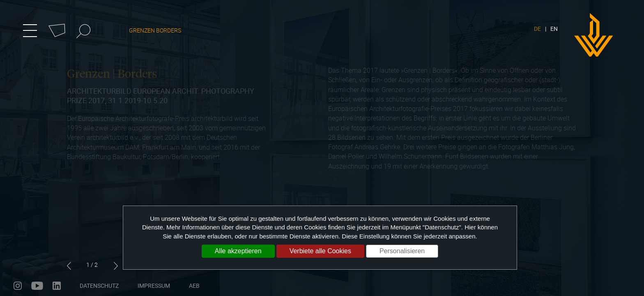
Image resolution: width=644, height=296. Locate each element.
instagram (18, 286)
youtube (37, 286)
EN (554, 29)
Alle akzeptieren (238, 251)
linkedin (57, 286)
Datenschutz (99, 286)
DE (537, 29)
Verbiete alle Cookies (320, 251)
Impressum (154, 286)
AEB (194, 286)
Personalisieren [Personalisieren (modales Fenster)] (402, 251)
